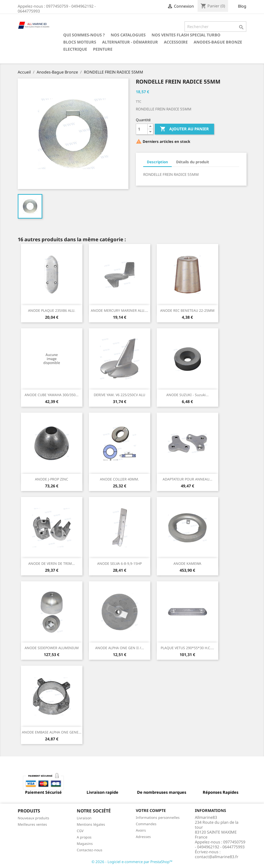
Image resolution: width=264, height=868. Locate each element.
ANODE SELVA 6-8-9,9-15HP (119, 563)
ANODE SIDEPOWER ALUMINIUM (52, 648)
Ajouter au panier (184, 129)
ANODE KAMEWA (187, 563)
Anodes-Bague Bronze (218, 42)
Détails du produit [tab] (193, 162)
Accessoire (176, 42)
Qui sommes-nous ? (84, 35)
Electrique (75, 49)
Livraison (84, 818)
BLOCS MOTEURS (80, 42)
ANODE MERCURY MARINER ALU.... (119, 310)
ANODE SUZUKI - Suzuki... (187, 395)
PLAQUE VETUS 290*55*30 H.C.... (187, 648)
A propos (84, 837)
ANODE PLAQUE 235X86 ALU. (52, 310)
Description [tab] (157, 162)
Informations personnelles (158, 817)
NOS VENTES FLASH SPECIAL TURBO (186, 35)
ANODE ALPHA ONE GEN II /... (120, 648)
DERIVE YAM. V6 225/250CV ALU (119, 395)
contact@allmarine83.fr (217, 857)
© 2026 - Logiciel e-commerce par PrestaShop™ (132, 862)
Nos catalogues (128, 35)
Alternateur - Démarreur (130, 42)
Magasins (85, 844)
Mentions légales (91, 824)
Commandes (146, 824)
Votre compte (151, 810)
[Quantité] (142, 129)
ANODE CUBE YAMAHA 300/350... (52, 395)
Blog (242, 6)
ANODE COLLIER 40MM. (119, 479)
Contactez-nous (90, 850)
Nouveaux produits (33, 818)
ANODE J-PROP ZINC (52, 479)
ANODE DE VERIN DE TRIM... (52, 563)
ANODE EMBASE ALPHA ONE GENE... (52, 732)
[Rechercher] (215, 27)
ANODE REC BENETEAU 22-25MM (187, 310)
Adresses (143, 837)
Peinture (103, 49)
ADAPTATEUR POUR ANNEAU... (187, 479)
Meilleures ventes (32, 824)
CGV (80, 831)
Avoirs (141, 830)
